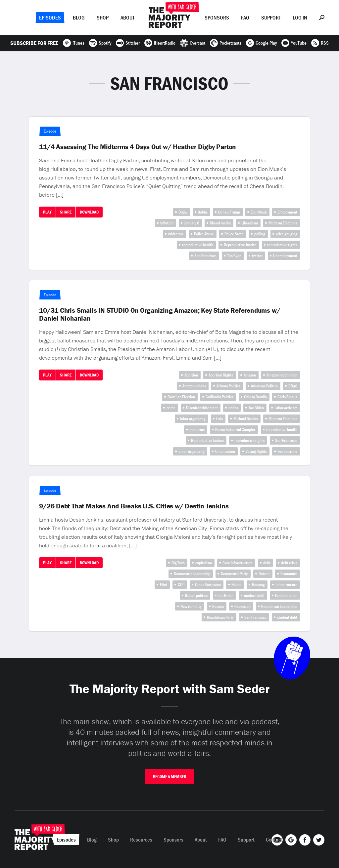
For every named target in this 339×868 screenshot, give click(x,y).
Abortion (191, 375)
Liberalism (250, 223)
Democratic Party (234, 574)
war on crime (287, 451)
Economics (289, 574)
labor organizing (193, 419)
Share (66, 212)
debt (267, 563)
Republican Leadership (279, 606)
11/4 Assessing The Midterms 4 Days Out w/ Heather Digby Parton (138, 147)
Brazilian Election (181, 397)
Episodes (50, 18)
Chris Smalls (287, 397)
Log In (300, 18)
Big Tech (178, 563)
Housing (258, 585)
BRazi (293, 386)
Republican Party (220, 617)
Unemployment (285, 256)
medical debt (254, 595)
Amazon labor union (282, 375)
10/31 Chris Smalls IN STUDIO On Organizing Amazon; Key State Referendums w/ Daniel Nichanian (160, 314)
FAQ (245, 18)
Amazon (250, 375)
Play (47, 212)
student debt (287, 617)
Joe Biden (256, 408)
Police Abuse (204, 234)
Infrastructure (286, 585)
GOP (181, 585)
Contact (274, 840)
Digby (183, 212)
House (236, 585)
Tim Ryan (234, 256)
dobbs (203, 212)
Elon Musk (259, 212)
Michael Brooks (246, 419)
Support (271, 18)
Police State (234, 234)
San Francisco (205, 256)
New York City (191, 606)
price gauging (287, 234)
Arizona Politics (228, 386)
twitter (257, 256)
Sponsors (217, 18)
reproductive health (198, 245)
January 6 (192, 223)
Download (89, 212)
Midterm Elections (283, 223)
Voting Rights (256, 451)
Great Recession (208, 585)
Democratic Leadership (192, 574)
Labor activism (286, 408)
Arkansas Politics (264, 386)
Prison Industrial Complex (235, 430)
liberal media (220, 223)
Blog (79, 18)
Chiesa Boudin (255, 397)
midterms (176, 234)
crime (171, 408)
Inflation (167, 223)
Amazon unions (194, 386)
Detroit (264, 574)
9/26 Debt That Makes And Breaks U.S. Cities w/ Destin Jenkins (134, 506)
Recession (242, 606)
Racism (218, 606)
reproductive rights (282, 245)
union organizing (192, 451)
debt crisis (289, 563)
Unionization (225, 451)
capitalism (204, 563)
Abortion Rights (221, 375)
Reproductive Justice (240, 245)
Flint (164, 585)
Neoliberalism (286, 595)
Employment (287, 212)
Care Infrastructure (238, 563)
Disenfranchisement (202, 408)
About (127, 18)
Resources (141, 840)
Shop (103, 18)
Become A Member (169, 777)
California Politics (219, 397)
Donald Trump (229, 212)
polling (260, 234)
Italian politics (196, 595)
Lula (219, 419)
